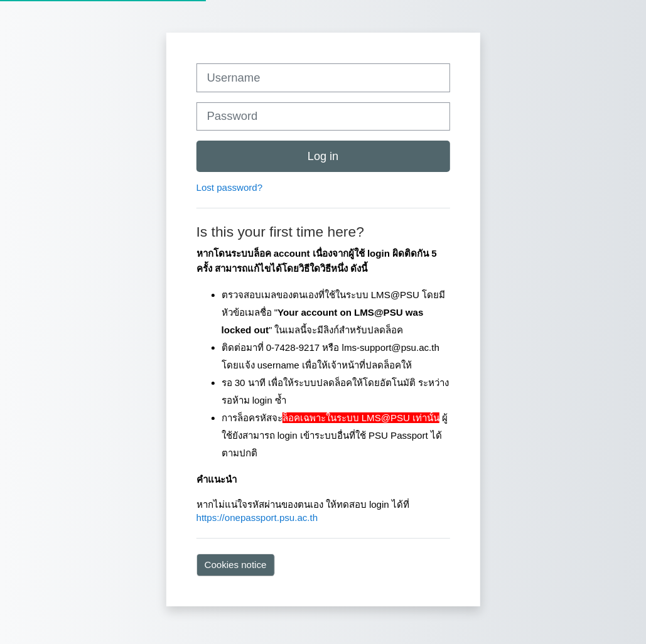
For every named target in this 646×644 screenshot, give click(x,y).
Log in (323, 156)
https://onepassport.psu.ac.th (257, 518)
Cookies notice (236, 565)
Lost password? (230, 187)
